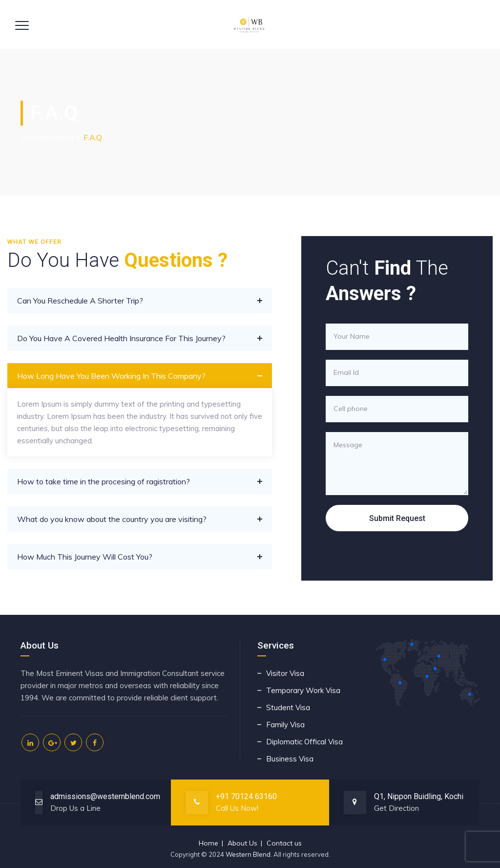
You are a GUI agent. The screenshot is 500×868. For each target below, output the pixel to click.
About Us (242, 843)
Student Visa (288, 707)
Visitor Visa (285, 673)
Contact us (284, 843)
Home (208, 843)
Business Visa (290, 759)
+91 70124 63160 (246, 796)
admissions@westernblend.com (105, 796)
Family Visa (285, 725)
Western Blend (248, 854)
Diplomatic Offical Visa (304, 742)
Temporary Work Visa (303, 690)
